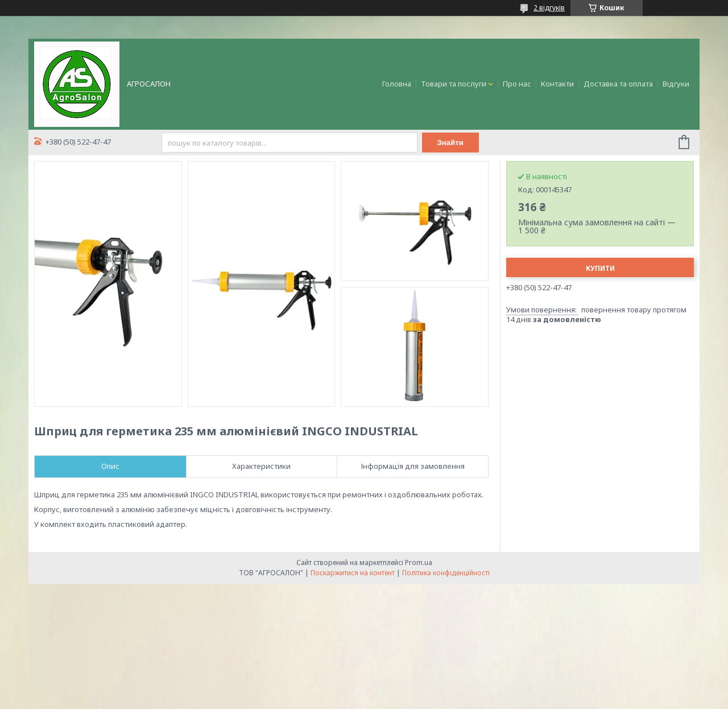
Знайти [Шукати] (450, 143)
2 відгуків (549, 8)
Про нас (517, 84)
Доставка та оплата (618, 84)
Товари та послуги (454, 84)
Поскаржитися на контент (353, 573)
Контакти (557, 84)
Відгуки (676, 84)
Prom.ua (419, 562)
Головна (397, 84)
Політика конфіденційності (446, 573)
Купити (600, 268)
